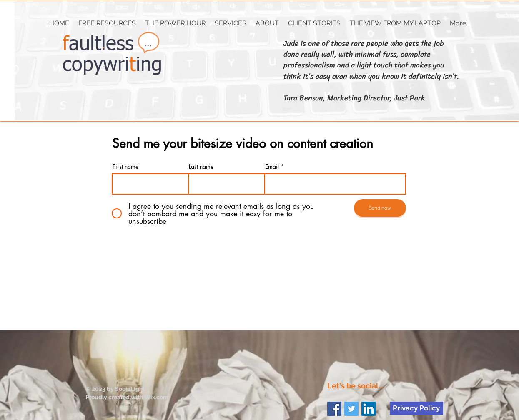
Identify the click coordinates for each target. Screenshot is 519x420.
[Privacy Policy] (416, 408)
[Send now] (380, 208)
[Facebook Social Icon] (334, 409)
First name (125, 167)
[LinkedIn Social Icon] (369, 409)
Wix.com (156, 397)
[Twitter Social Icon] (351, 409)
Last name (201, 167)
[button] (231, 23)
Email (272, 167)
